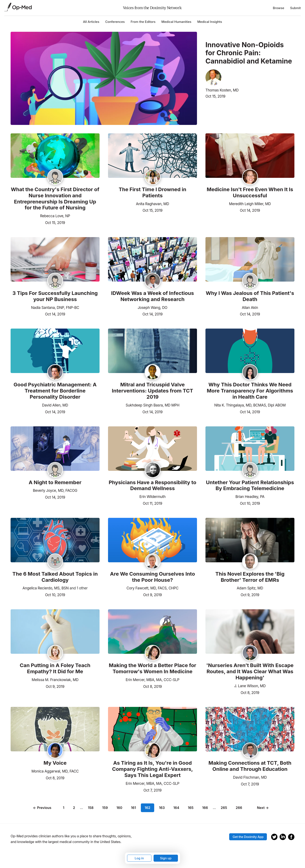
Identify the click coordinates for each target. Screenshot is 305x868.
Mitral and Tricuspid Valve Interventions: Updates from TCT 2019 (152, 391)
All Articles (91, 22)
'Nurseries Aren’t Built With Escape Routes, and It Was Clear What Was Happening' (250, 672)
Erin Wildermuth (152, 497)
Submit (295, 8)
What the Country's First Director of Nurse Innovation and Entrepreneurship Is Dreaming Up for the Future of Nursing (55, 199)
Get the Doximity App (248, 837)
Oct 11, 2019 (152, 503)
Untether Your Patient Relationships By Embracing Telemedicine (250, 486)
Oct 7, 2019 (152, 790)
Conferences (115, 22)
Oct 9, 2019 (152, 594)
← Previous (42, 808)
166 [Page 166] (205, 808)
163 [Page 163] (162, 808)
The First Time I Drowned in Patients (153, 193)
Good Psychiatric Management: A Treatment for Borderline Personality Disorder (55, 391)
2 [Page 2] (74, 808)
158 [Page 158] (91, 808)
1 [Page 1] (64, 808)
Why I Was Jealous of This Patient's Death (250, 296)
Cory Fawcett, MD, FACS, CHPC (152, 588)
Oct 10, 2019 (250, 503)
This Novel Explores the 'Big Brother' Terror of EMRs (250, 577)
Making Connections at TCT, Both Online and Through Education (250, 766)
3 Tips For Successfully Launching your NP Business (55, 296)
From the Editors (143, 22)
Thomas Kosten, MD (222, 90)
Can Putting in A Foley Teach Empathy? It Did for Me (55, 668)
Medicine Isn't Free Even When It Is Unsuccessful (250, 193)
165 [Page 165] (191, 808)
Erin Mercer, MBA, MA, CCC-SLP (152, 680)
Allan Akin (250, 308)
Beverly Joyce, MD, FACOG (55, 491)
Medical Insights (210, 22)
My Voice (55, 763)
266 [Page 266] (239, 808)
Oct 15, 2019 (215, 96)
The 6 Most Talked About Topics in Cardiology (55, 577)
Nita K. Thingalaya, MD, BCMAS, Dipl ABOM (250, 405)
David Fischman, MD (250, 777)
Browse (279, 8)
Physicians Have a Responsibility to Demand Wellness (152, 486)
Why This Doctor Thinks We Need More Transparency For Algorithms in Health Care (250, 391)
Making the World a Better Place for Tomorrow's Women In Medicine (152, 668)
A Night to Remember (55, 482)
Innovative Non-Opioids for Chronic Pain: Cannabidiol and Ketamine (249, 53)
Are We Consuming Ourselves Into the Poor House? (153, 577)
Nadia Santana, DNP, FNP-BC (55, 308)
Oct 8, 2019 (152, 686)
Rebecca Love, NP (55, 216)
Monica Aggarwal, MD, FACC (55, 771)
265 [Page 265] (224, 808)
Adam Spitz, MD (250, 588)
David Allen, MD (55, 405)
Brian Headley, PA (250, 497)
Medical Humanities (176, 22)
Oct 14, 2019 (250, 210)
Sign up (166, 858)
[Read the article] (55, 156)
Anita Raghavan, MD (153, 204)
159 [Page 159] (105, 808)
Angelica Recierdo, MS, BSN (46, 588)
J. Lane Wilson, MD (250, 686)
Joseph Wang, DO (152, 308)
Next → (263, 808)
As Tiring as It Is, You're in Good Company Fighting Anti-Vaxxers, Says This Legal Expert (152, 769)
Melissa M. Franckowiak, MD (55, 680)
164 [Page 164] (176, 808)
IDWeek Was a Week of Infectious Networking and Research (153, 296)
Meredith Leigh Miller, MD (250, 204)
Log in (139, 858)
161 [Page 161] (133, 808)
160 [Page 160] (119, 808)
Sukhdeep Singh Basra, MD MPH (152, 405)
